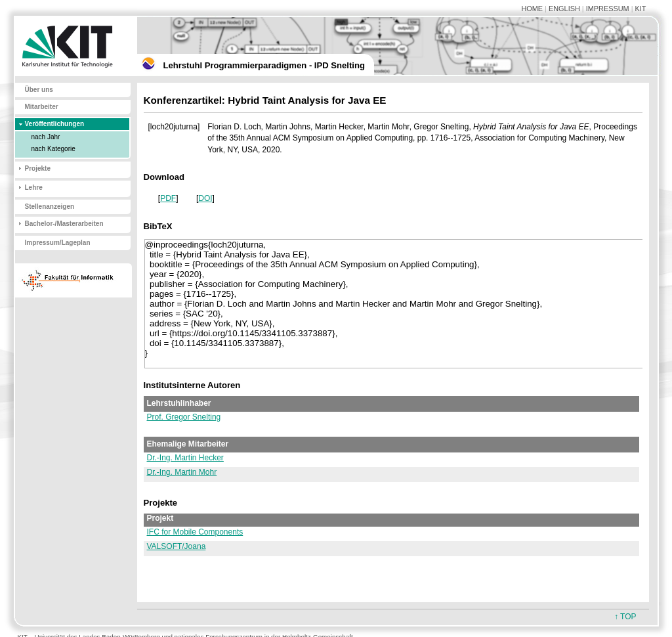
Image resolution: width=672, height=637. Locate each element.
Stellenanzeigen (50, 207)
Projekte (38, 168)
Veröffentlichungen (55, 124)
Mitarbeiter (42, 107)
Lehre (34, 187)
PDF (168, 198)
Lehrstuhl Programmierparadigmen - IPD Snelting (264, 65)
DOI (205, 198)
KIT (641, 9)
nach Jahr (46, 137)
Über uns (39, 90)
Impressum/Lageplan (58, 243)
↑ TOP (625, 617)
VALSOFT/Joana (177, 546)
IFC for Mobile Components (195, 532)
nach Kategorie (53, 149)
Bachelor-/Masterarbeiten (64, 224)
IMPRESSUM (608, 9)
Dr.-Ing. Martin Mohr (182, 472)
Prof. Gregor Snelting (184, 417)
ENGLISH (564, 9)
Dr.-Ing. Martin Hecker (185, 458)
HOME (532, 9)
